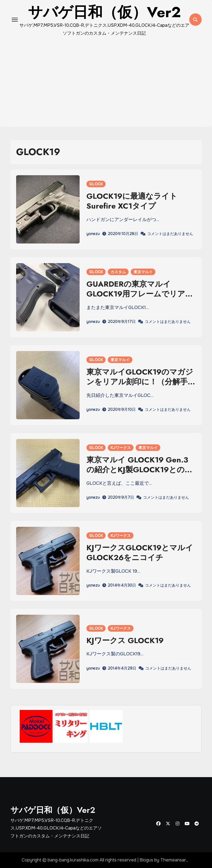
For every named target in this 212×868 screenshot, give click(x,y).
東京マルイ (143, 272)
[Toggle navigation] (15, 20)
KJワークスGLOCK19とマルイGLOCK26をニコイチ (140, 553)
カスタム (118, 272)
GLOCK (96, 184)
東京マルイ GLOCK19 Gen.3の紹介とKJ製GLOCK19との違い (139, 470)
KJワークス (121, 448)
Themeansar (173, 860)
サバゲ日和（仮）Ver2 (53, 810)
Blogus (146, 860)
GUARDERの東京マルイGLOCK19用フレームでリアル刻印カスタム (140, 294)
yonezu (93, 234)
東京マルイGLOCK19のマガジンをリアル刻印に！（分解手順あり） (141, 382)
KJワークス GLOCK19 (125, 640)
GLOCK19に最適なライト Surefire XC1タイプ (132, 201)
